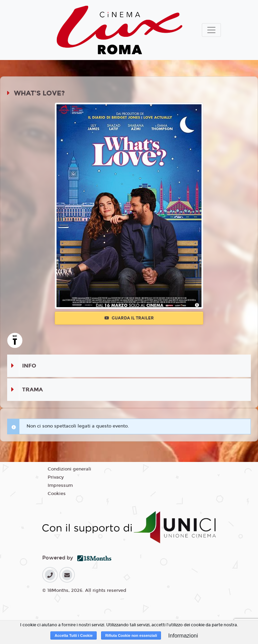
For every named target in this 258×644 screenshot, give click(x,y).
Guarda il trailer (129, 318)
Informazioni (183, 636)
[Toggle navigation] (211, 30)
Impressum (60, 485)
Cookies (57, 494)
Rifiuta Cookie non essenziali (131, 635)
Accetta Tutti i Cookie (74, 635)
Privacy (56, 477)
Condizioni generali (69, 469)
